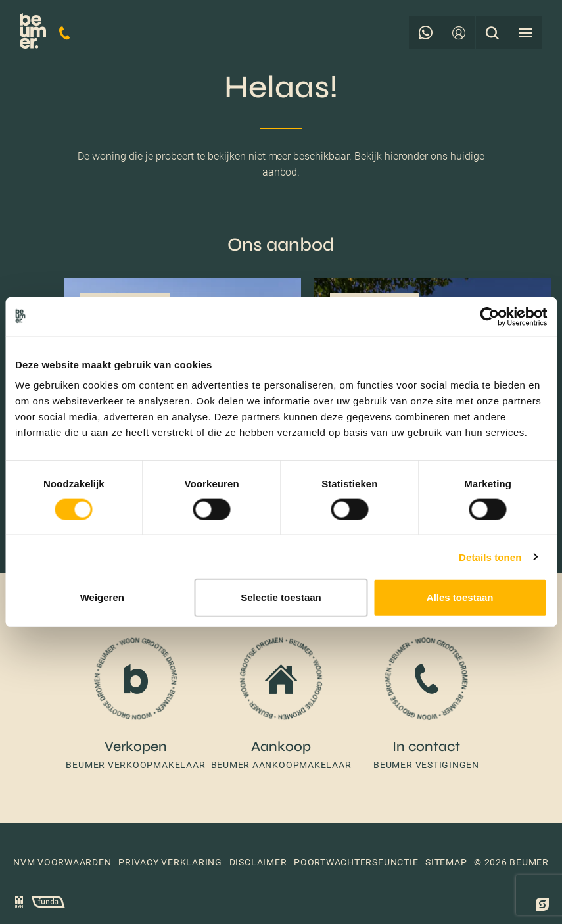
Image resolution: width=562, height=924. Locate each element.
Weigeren (102, 597)
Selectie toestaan (281, 597)
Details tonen (490, 557)
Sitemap (446, 862)
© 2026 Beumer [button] (511, 862)
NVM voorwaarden (62, 862)
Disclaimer (258, 862)
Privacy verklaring (170, 862)
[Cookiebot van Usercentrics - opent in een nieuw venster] (489, 316)
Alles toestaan (460, 597)
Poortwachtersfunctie (356, 862)
